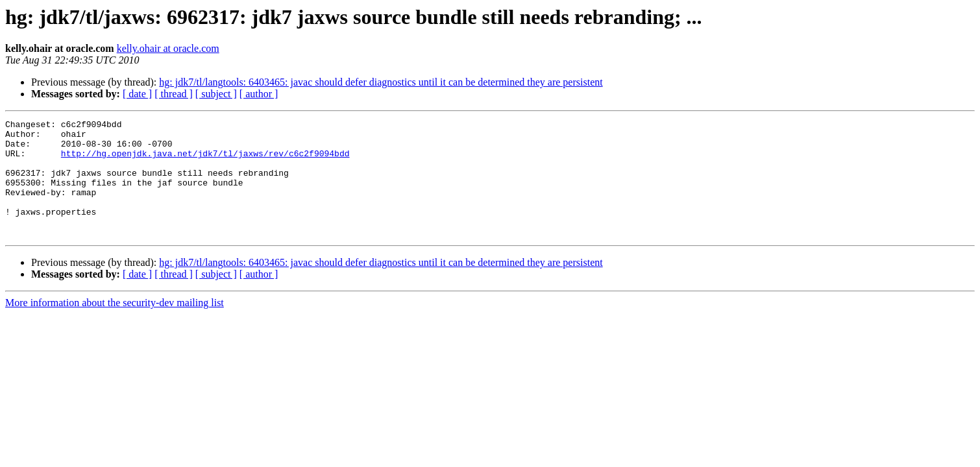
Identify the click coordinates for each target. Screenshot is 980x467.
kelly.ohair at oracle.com (168, 48)
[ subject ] (216, 94)
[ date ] (137, 94)
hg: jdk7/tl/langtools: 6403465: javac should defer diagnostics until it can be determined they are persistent (381, 82)
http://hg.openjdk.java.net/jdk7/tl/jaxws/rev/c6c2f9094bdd (205, 161)
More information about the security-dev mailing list (115, 326)
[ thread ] (174, 94)
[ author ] (259, 94)
